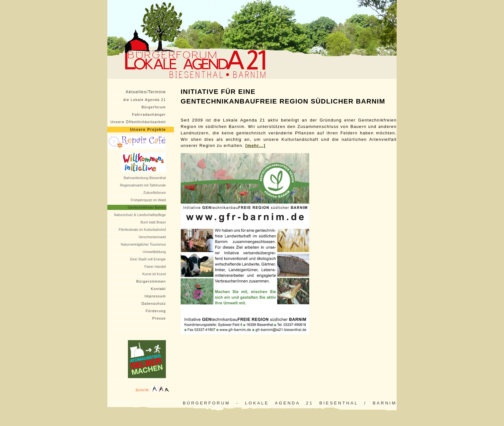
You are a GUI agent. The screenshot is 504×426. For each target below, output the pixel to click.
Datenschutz (154, 304)
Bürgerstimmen (151, 281)
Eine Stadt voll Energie (148, 259)
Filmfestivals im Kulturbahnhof (142, 230)
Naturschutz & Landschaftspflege (140, 215)
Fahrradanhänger (149, 114)
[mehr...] (255, 145)
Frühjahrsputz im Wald (148, 200)
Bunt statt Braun (153, 222)
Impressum (155, 296)
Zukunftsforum (155, 193)
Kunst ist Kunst (154, 274)
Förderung (156, 311)
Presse (159, 318)
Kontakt (158, 289)
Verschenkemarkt (152, 237)
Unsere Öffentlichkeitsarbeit (138, 122)
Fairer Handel (155, 267)
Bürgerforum (154, 107)
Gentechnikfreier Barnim (147, 207)
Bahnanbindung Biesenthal (145, 178)
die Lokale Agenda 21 (145, 100)
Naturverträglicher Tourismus (143, 244)
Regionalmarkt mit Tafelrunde (143, 185)
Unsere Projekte (148, 130)
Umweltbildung (154, 252)
